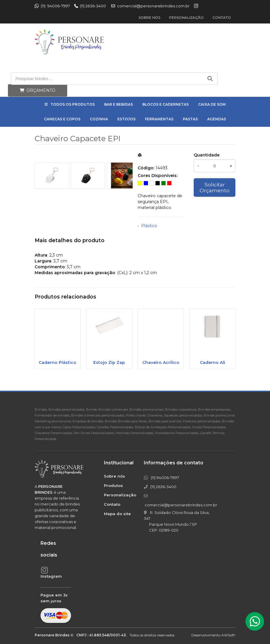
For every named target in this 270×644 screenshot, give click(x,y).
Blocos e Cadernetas (166, 104)
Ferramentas (159, 119)
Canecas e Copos (62, 119)
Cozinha (99, 119)
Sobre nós (149, 17)
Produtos (113, 485)
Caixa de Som (212, 104)
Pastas (190, 119)
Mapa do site (117, 514)
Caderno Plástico (58, 363)
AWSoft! (228, 635)
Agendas (217, 119)
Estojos (126, 119)
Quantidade (207, 155)
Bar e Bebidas (119, 104)
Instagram (51, 576)
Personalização (186, 17)
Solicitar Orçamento (215, 187)
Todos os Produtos (73, 104)
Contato (222, 17)
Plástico (149, 226)
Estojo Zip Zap (109, 363)
